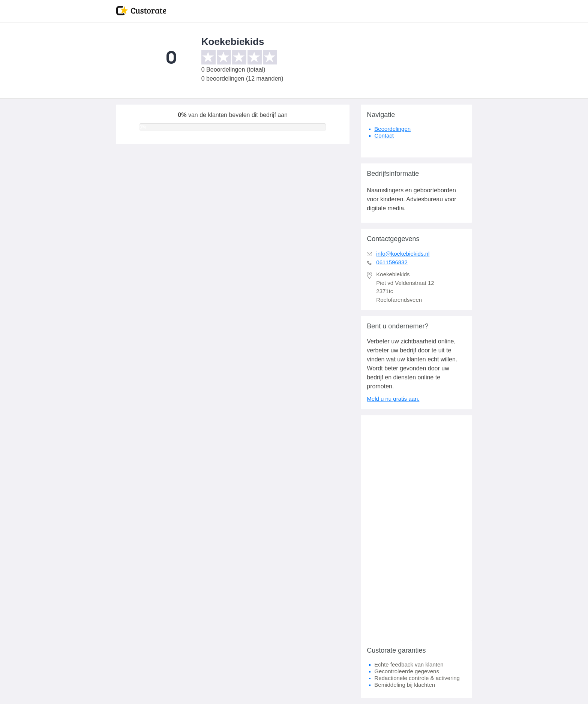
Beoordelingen (392, 129)
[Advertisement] (416, 528)
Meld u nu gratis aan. (393, 399)
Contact (384, 136)
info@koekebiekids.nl (403, 254)
